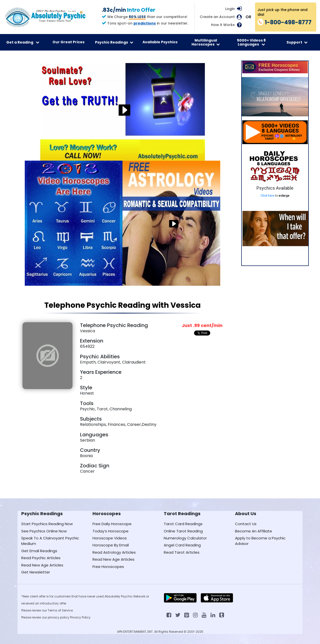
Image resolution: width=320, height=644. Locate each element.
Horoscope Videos (110, 538)
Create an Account (217, 17)
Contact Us (246, 524)
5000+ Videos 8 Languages (251, 42)
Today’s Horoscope (110, 531)
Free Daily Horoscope (112, 524)
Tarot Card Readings (183, 524)
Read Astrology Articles (114, 552)
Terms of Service (60, 610)
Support (297, 42)
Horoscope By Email (111, 545)
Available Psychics (160, 42)
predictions (145, 23)
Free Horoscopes (108, 567)
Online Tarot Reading (183, 531)
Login (230, 9)
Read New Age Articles (42, 565)
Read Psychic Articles (41, 558)
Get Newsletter (36, 572)
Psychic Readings (114, 42)
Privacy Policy (80, 617)
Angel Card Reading (182, 545)
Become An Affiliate (253, 531)
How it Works (223, 25)
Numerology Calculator (185, 538)
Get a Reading (23, 42)
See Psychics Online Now (44, 531)
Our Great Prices (68, 42)
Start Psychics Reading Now (47, 524)
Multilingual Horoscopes (206, 42)
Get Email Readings (39, 551)
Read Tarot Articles (182, 552)
